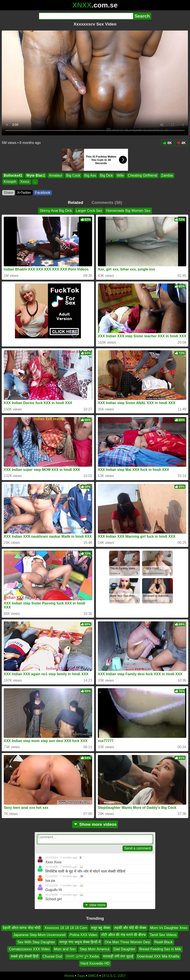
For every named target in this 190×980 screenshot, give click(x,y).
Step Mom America (94, 949)
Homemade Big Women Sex (128, 211)
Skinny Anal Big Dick (56, 211)
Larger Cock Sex (89, 211)
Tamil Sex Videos (163, 935)
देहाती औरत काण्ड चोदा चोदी (22, 928)
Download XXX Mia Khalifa (158, 956)
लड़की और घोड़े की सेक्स (130, 928)
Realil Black (163, 942)
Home (69, 976)
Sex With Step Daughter (36, 942)
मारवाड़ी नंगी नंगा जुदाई (118, 956)
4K (181, 143)
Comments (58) (107, 202)
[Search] (86, 16)
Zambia (167, 175)
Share (8, 193)
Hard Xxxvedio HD (95, 963)
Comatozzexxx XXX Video (29, 949)
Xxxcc (25, 182)
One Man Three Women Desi (128, 942)
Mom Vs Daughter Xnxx (169, 928)
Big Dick (106, 175)
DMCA (93, 976)
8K (167, 143)
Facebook (43, 193)
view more (95, 905)
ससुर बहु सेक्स (101, 928)
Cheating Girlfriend (142, 175)
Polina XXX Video (83, 935)
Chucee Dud (52, 956)
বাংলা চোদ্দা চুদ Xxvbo (82, 956)
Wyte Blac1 (36, 175)
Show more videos (95, 824)
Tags (81, 976)
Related (76, 202)
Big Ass (90, 175)
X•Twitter (24, 193)
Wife (120, 175)
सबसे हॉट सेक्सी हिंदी (25, 956)
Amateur (56, 175)
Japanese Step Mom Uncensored (39, 935)
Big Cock (73, 175)
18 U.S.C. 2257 (114, 976)
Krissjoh (10, 182)
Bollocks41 (13, 175)
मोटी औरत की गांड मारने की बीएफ (123, 935)
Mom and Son (65, 949)
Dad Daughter (124, 949)
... (35, 182)
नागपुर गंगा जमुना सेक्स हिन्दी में (80, 942)
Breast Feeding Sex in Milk (160, 949)
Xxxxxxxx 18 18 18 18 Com (66, 928)
